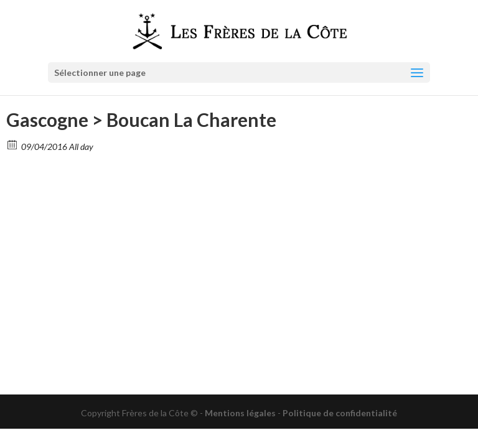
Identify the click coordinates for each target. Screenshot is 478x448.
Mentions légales (240, 413)
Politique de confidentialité (340, 413)
